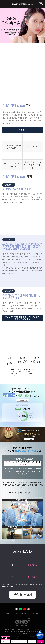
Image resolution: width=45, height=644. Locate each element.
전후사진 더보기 (22, 595)
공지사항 (26, 614)
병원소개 (9, 614)
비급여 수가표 (34, 614)
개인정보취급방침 (18, 614)
